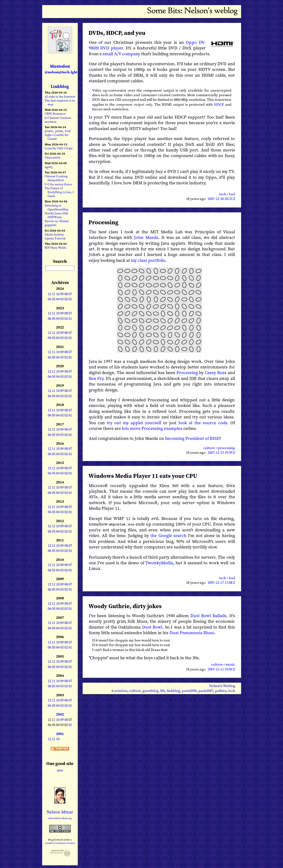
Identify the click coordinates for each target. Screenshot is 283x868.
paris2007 (206, 690)
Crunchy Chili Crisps (59, 148)
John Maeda (146, 237)
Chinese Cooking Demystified (56, 178)
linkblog (174, 690)
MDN (60, 771)
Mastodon (61, 69)
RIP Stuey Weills (55, 248)
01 (70, 299)
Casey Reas (216, 373)
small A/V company (121, 54)
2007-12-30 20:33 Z (221, 199)
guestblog (151, 690)
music (230, 664)
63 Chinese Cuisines (58, 118)
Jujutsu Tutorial (55, 238)
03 (62, 299)
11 (54, 294)
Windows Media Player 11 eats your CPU (143, 476)
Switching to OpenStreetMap (56, 207)
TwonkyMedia (159, 562)
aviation (121, 690)
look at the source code (203, 423)
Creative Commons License (60, 843)
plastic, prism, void (58, 131)
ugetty (49, 167)
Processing (103, 222)
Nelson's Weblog (222, 686)
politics (221, 690)
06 (49, 299)
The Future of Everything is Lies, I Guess (59, 192)
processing (226, 448)
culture (209, 448)
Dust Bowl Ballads (208, 615)
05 (54, 299)
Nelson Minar (60, 812)
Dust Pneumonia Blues (192, 632)
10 (58, 294)
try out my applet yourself (134, 423)
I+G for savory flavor (58, 184)
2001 (60, 734)
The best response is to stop (60, 102)
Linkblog (60, 86)
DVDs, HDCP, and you (117, 33)
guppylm (50, 225)
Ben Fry (96, 378)
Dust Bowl (152, 627)
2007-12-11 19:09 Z (221, 669)
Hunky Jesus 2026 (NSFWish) (56, 215)
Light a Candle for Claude (57, 137)
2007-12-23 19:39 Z (221, 453)
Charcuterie (52, 157)
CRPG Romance (55, 114)
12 (49, 294)
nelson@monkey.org (60, 818)
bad (232, 194)
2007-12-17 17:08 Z (221, 583)
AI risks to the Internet (60, 97)
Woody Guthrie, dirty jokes (125, 606)
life (163, 690)
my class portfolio (148, 260)
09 (62, 294)
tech (223, 194)
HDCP (219, 104)
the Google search (168, 535)
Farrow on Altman (57, 221)
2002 (60, 714)
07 (70, 294)
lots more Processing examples (152, 428)
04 (58, 299)
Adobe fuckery (54, 234)
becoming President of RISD (192, 438)
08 (66, 294)
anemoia (50, 122)
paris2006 (189, 690)
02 (66, 299)
